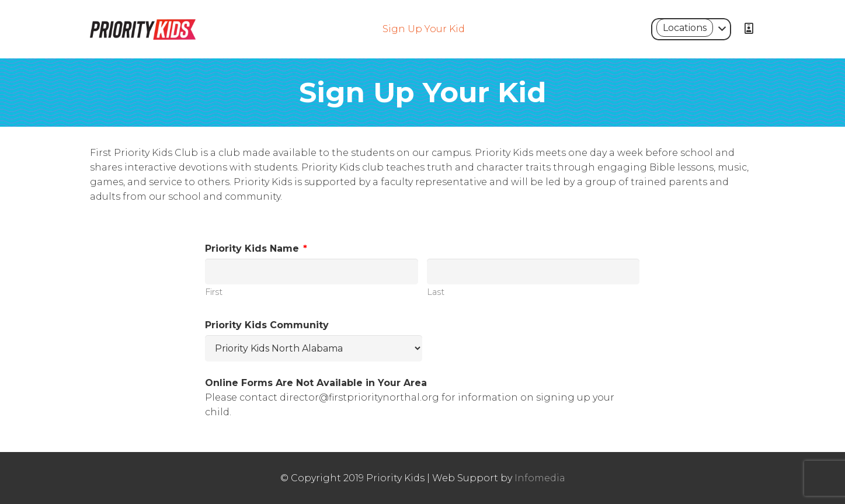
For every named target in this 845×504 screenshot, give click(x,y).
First (214, 292)
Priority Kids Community (267, 325)
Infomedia (540, 478)
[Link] (143, 29)
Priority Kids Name (256, 248)
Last (436, 292)
